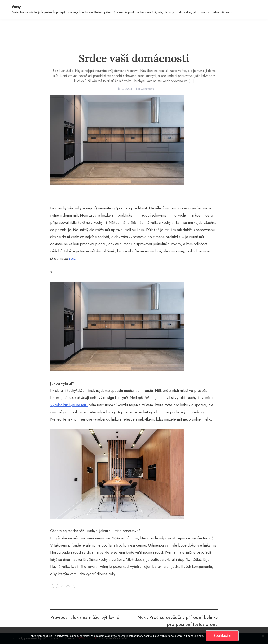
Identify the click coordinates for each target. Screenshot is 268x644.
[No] (263, 636)
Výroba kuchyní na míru (69, 405)
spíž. (73, 258)
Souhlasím (222, 636)
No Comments (145, 89)
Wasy (16, 7)
